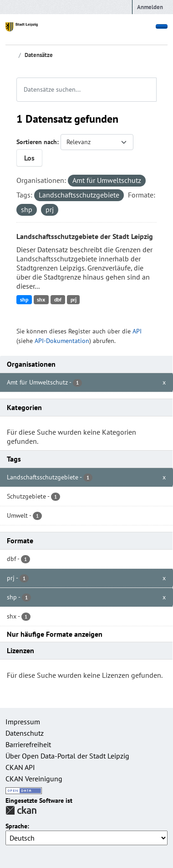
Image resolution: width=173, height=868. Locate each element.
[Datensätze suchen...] (86, 90)
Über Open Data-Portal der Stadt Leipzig (67, 756)
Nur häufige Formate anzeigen (55, 634)
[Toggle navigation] (162, 26)
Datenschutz (25, 733)
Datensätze (39, 55)
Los (29, 158)
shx (41, 299)
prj (74, 299)
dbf (58, 299)
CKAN (21, 810)
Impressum (23, 722)
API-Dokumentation (62, 341)
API (137, 331)
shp (24, 299)
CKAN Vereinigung (34, 779)
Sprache (16, 826)
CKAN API (20, 767)
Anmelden (150, 7)
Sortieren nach (37, 142)
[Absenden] (151, 83)
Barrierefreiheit (28, 744)
